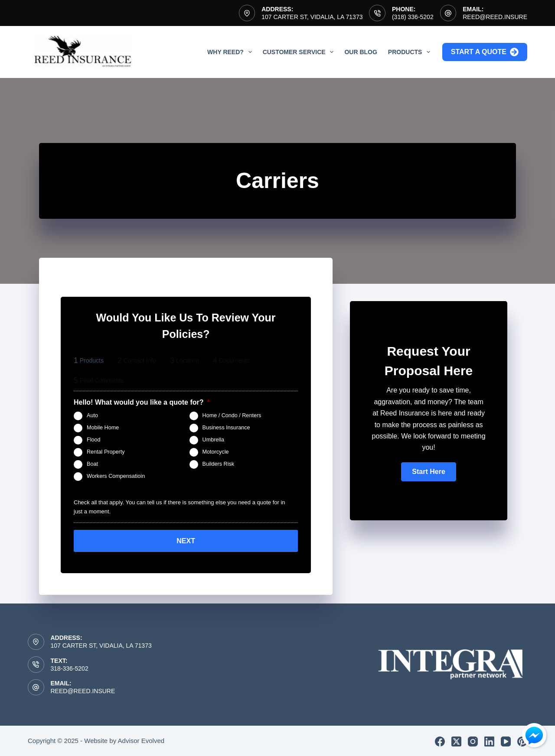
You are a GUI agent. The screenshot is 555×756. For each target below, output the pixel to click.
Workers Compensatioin (116, 476)
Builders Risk (218, 464)
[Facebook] (440, 740)
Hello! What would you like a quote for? (142, 402)
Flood (94, 440)
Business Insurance (226, 428)
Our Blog (361, 52)
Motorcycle (216, 452)
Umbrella (213, 440)
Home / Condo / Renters (232, 415)
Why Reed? (231, 52)
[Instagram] (473, 740)
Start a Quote (485, 52)
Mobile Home (103, 428)
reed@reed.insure (495, 17)
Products (411, 52)
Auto (92, 415)
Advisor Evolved (141, 739)
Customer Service (300, 52)
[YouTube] (506, 740)
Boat (92, 464)
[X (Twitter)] (456, 740)
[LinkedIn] (489, 740)
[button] (428, 472)
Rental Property (106, 452)
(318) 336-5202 (413, 17)
